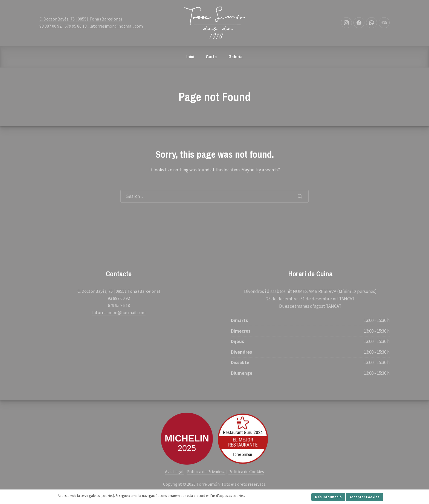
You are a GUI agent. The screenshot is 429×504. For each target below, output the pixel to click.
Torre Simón (208, 484)
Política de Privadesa (206, 471)
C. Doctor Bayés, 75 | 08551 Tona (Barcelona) (81, 19)
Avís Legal (174, 471)
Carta (211, 56)
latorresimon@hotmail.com (116, 26)
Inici (190, 56)
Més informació (328, 497)
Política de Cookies (246, 471)
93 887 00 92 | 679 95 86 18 (63, 26)
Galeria (236, 56)
